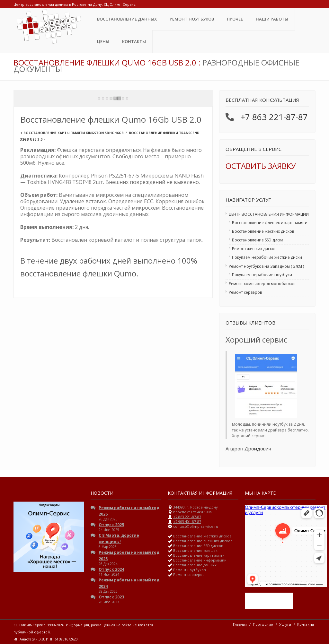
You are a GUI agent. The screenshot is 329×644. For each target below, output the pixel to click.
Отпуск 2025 (111, 525)
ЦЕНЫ (103, 41)
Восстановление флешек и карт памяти (270, 223)
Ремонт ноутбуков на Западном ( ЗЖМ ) (266, 266)
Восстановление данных (127, 19)
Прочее (235, 19)
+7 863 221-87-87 (274, 117)
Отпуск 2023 (111, 597)
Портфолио (263, 624)
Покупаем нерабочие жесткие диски (267, 257)
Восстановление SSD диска (258, 240)
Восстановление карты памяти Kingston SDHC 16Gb (74, 133)
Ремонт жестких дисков (254, 249)
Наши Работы (272, 19)
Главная (240, 624)
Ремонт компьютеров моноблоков (262, 284)
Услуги (285, 624)
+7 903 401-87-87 (187, 522)
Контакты (134, 41)
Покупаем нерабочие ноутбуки (262, 275)
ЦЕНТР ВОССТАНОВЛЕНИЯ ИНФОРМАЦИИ (269, 214)
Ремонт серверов (245, 292)
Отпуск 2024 (111, 569)
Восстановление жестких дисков (263, 231)
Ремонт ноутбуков (192, 19)
